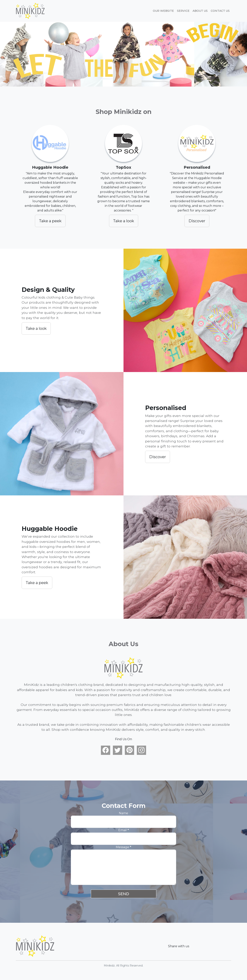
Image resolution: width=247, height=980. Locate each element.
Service (183, 11)
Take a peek (50, 221)
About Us (200, 11)
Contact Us (220, 11)
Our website (163, 11)
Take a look (124, 221)
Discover (197, 221)
